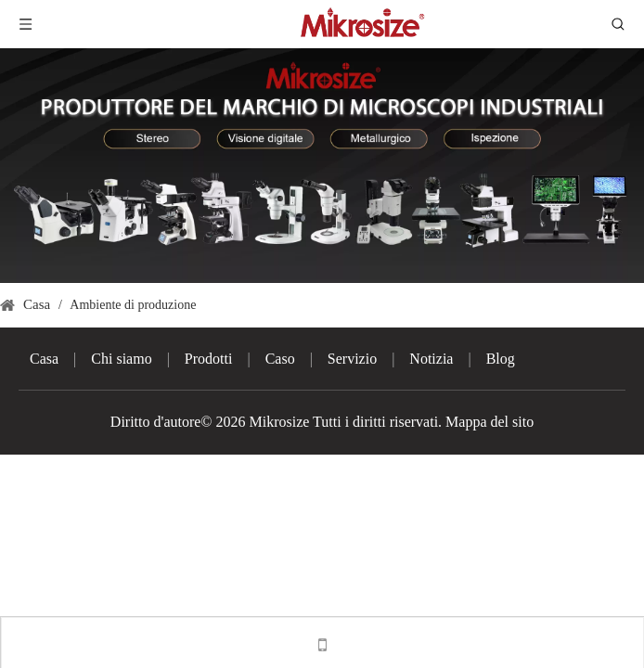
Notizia (431, 359)
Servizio (352, 359)
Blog (501, 359)
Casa (44, 359)
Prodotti (209, 359)
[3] (322, 166)
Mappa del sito (489, 422)
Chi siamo (121, 359)
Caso (280, 359)
